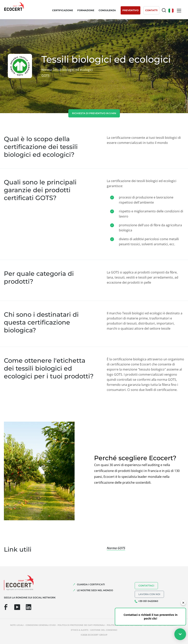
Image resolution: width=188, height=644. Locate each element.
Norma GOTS (116, 548)
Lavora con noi (149, 594)
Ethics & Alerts (80, 630)
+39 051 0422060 (148, 601)
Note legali (17, 625)
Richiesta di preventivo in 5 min (94, 113)
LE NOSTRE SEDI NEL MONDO (95, 590)
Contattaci (146, 586)
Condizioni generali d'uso (41, 625)
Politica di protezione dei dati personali (81, 625)
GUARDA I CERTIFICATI (91, 584)
